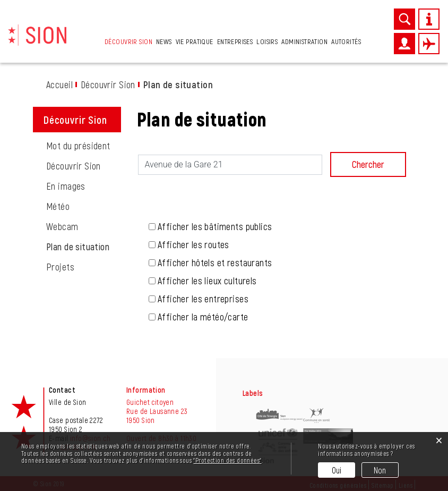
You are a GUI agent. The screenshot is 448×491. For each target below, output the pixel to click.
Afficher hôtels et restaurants (215, 263)
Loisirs (267, 41)
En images (66, 186)
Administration (304, 41)
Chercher (368, 164)
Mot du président (78, 146)
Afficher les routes (193, 244)
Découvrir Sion (128, 41)
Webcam (62, 226)
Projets (60, 267)
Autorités (346, 41)
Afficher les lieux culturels (207, 281)
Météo (58, 206)
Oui (337, 470)
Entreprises (235, 41)
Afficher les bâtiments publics (215, 226)
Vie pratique (195, 41)
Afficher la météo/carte (203, 317)
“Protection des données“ (227, 460)
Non (380, 470)
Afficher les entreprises (203, 299)
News (164, 41)
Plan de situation (84, 247)
